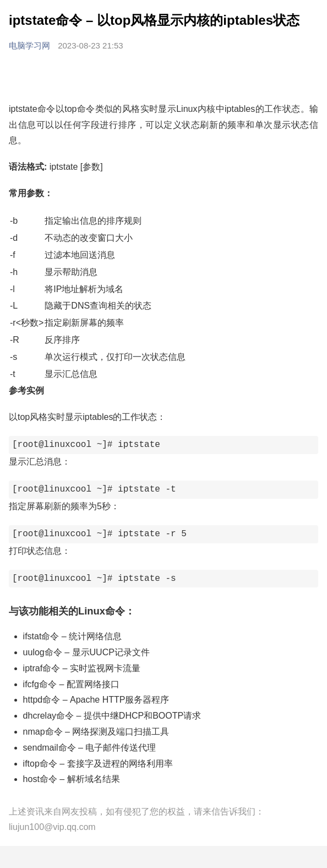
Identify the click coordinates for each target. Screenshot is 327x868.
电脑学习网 (31, 45)
